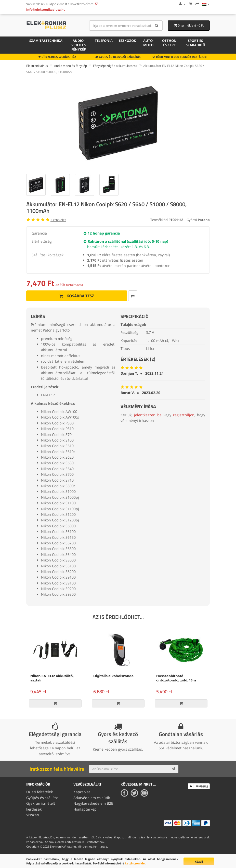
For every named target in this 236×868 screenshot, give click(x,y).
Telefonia (104, 41)
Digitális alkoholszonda (113, 676)
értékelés (58, 220)
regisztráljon (184, 415)
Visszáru (33, 815)
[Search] (157, 26)
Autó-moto (148, 43)
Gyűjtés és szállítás (42, 798)
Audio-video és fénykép (79, 45)
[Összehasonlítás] (133, 296)
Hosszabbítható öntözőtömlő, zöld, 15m (176, 678)
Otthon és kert (169, 43)
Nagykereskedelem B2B (93, 803)
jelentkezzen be (148, 415)
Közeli (199, 861)
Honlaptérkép (85, 809)
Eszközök (127, 41)
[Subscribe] (173, 769)
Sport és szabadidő (195, 43)
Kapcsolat (82, 792)
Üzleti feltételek (40, 792)
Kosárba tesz (77, 296)
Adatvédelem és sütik (92, 798)
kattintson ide (135, 863)
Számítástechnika (46, 41)
